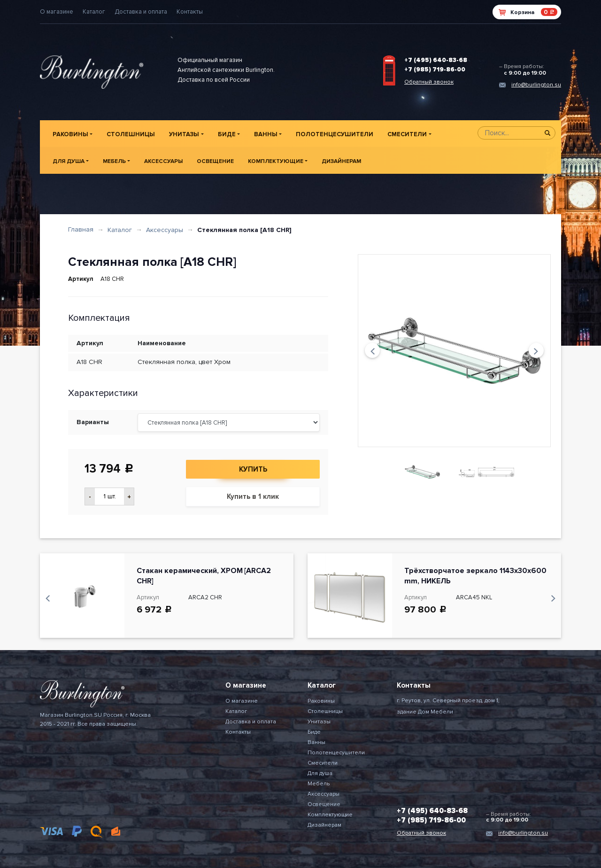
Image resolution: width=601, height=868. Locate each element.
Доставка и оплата (141, 12)
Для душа (69, 161)
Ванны (266, 134)
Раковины (70, 134)
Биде (227, 134)
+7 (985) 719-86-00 (435, 70)
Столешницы (131, 134)
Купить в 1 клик (253, 496)
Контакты (190, 12)
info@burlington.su (536, 85)
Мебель (114, 161)
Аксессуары (163, 161)
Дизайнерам (341, 161)
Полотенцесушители (335, 134)
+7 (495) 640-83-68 (436, 60)
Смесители (407, 134)
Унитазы (184, 134)
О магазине (57, 12)
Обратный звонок (429, 82)
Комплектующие (276, 161)
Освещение (215, 161)
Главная (81, 229)
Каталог (94, 12)
